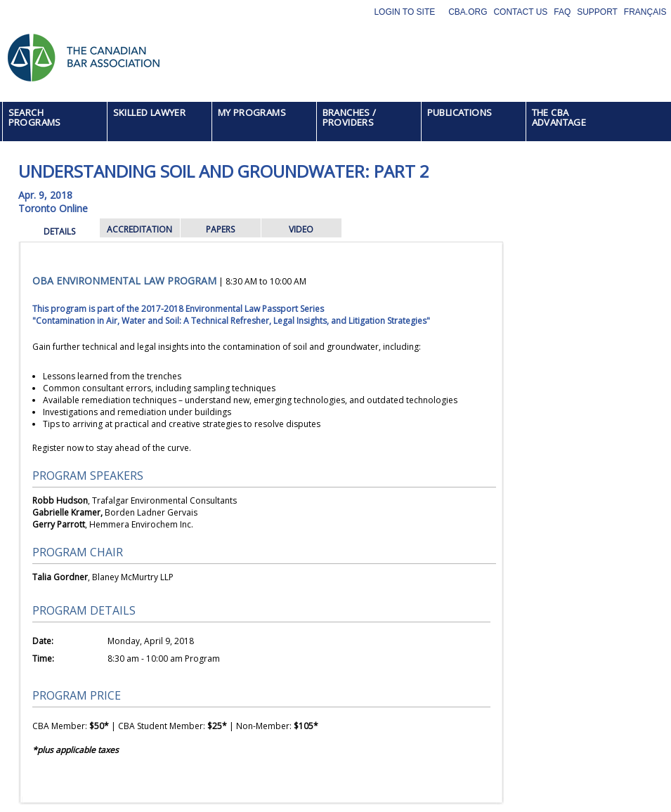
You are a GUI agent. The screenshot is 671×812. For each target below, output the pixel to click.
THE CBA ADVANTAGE (559, 117)
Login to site (404, 12)
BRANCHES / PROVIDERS (350, 117)
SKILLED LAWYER (150, 112)
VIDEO (301, 229)
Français (645, 12)
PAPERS (220, 229)
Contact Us (520, 12)
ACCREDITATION (139, 229)
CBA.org (468, 12)
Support (597, 12)
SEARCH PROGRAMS (35, 117)
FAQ (562, 12)
